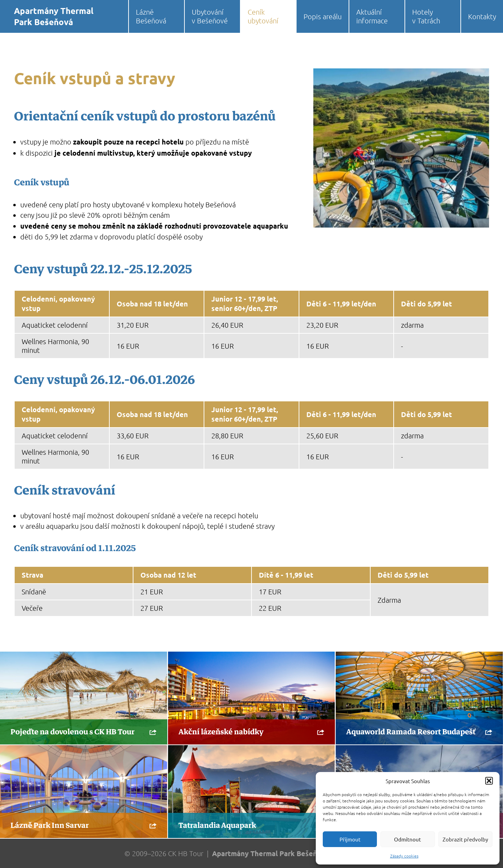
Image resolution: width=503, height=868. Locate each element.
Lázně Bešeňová (151, 16)
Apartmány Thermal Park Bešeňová (54, 16)
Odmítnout (407, 839)
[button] (489, 781)
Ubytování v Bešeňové (210, 16)
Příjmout (350, 839)
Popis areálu (323, 16)
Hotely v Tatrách (426, 16)
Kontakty (482, 16)
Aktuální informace (372, 16)
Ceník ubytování (263, 16)
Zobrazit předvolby (465, 839)
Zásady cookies (404, 856)
